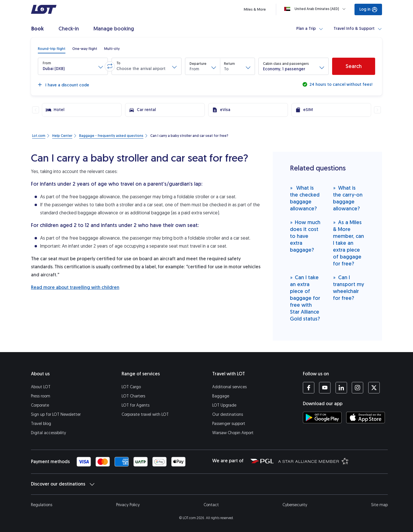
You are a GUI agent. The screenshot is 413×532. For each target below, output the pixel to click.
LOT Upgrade (224, 405)
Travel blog (41, 424)
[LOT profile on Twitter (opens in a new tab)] (374, 388)
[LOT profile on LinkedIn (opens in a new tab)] (341, 388)
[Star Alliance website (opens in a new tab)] (313, 461)
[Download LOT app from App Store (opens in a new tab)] (366, 418)
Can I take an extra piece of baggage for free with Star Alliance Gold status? (305, 298)
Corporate (40, 405)
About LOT (41, 387)
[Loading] (316, 9)
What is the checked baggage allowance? (305, 198)
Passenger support (229, 424)
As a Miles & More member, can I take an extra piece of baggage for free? (348, 243)
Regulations (42, 505)
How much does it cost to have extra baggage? (305, 236)
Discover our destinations (63, 484)
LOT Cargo (131, 387)
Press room (41, 396)
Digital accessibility (48, 433)
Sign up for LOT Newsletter (56, 414)
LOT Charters (133, 396)
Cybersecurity (295, 505)
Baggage (221, 396)
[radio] (52, 49)
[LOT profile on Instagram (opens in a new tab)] (358, 388)
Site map (379, 505)
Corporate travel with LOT (145, 414)
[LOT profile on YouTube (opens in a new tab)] (325, 388)
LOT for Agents (136, 405)
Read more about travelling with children (75, 287)
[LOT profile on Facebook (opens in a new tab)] (309, 388)
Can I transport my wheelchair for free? (348, 288)
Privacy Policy (128, 505)
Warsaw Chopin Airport (233, 433)
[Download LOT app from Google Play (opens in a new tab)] (322, 418)
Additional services (229, 387)
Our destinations (228, 414)
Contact (211, 505)
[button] (73, 66)
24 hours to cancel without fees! (340, 85)
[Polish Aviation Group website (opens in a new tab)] (262, 461)
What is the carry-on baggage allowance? (348, 198)
